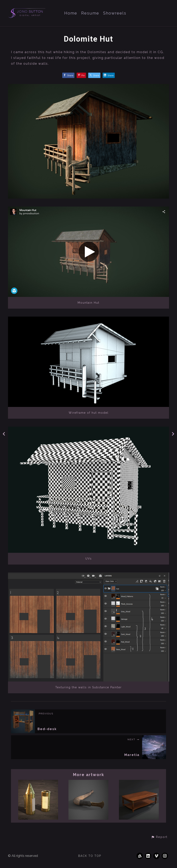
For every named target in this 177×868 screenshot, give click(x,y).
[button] (159, 837)
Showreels (115, 13)
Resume (90, 13)
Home (71, 13)
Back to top (90, 856)
